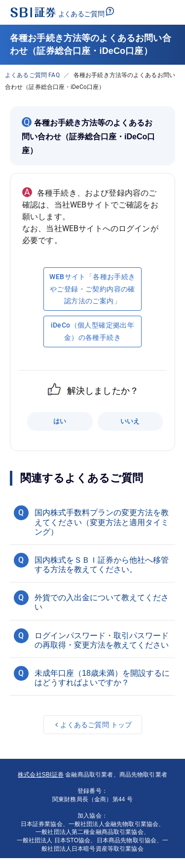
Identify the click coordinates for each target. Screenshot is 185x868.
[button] (92, 521)
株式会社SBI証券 (41, 775)
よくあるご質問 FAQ (32, 75)
